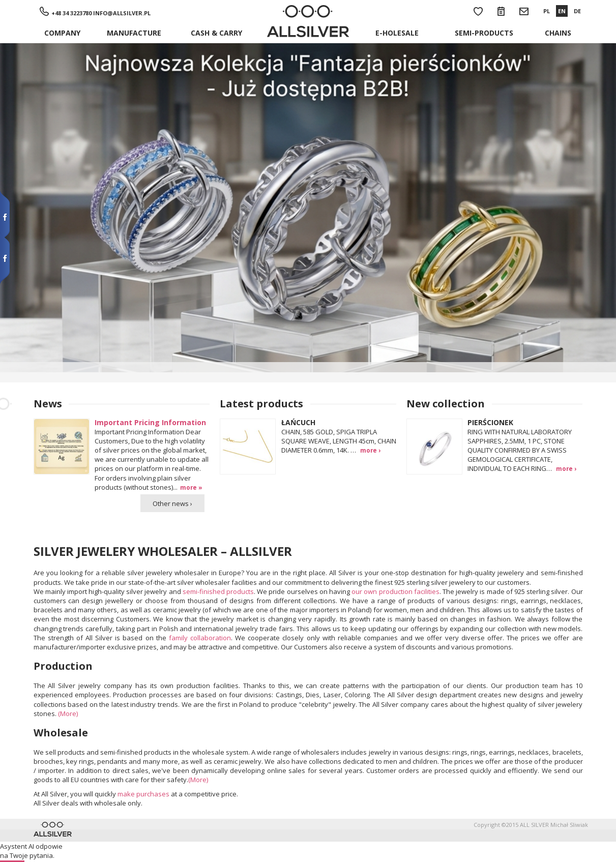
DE (577, 11)
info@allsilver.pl (122, 13)
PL (547, 11)
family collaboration (200, 638)
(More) (68, 714)
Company (62, 33)
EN (562, 11)
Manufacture (134, 33)
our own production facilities (395, 591)
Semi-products (484, 33)
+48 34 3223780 (71, 13)
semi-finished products (218, 591)
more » (191, 487)
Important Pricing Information (150, 422)
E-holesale (397, 33)
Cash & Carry (216, 33)
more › (370, 450)
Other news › (172, 503)
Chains (558, 33)
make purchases (143, 794)
